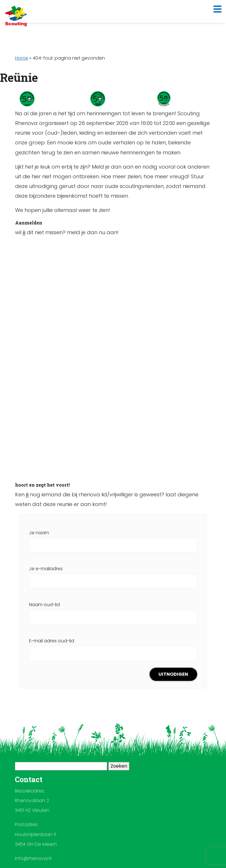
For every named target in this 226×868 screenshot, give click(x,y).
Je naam (113, 539)
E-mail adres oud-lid (113, 647)
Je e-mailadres (113, 575)
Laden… (113, 360)
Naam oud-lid (113, 611)
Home (22, 58)
